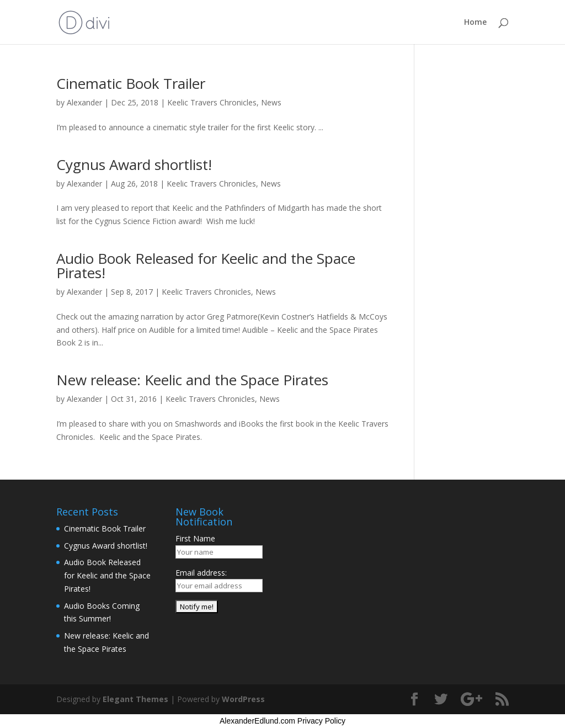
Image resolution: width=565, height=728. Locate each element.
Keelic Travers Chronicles (212, 102)
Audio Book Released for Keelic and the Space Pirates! (206, 265)
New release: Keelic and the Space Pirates (192, 380)
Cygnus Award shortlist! (134, 164)
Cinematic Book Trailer (131, 83)
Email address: (201, 573)
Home (475, 23)
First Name (195, 538)
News (271, 102)
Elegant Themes (135, 699)
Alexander (84, 102)
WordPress (243, 699)
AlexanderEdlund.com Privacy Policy (282, 721)
